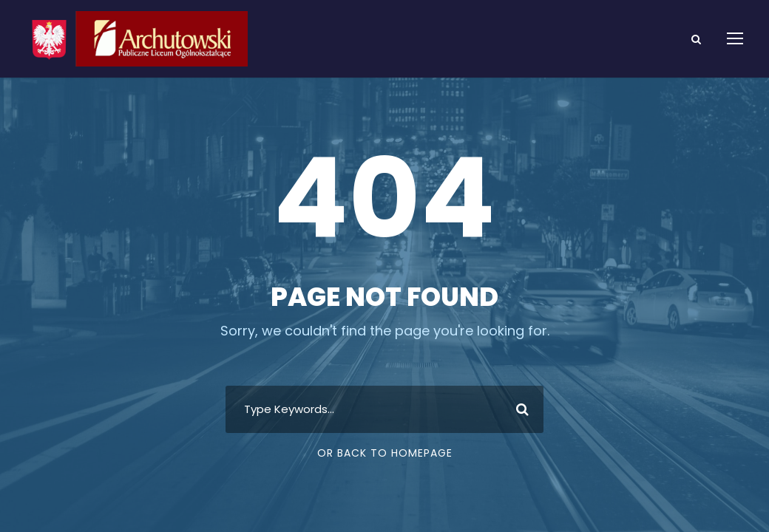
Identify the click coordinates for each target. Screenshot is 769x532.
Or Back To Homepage (385, 453)
